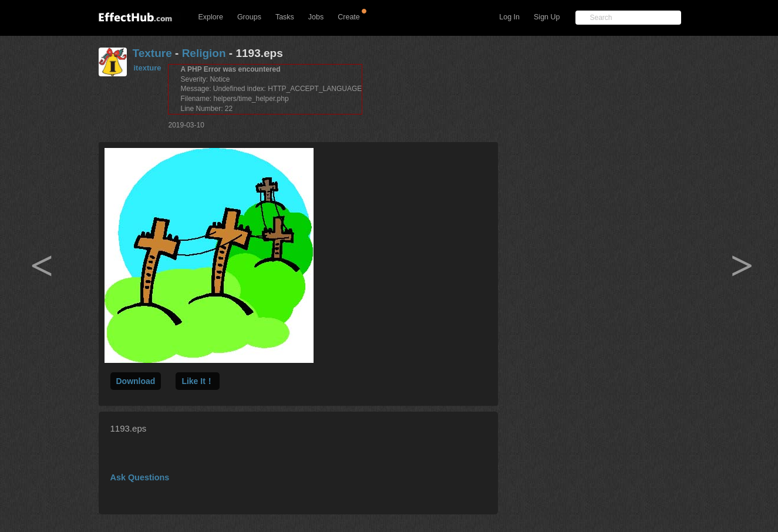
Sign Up (547, 17)
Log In (509, 17)
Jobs (316, 17)
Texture (152, 53)
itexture (148, 68)
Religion (204, 53)
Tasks (285, 17)
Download (136, 381)
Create (349, 17)
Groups (249, 17)
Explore (211, 17)
